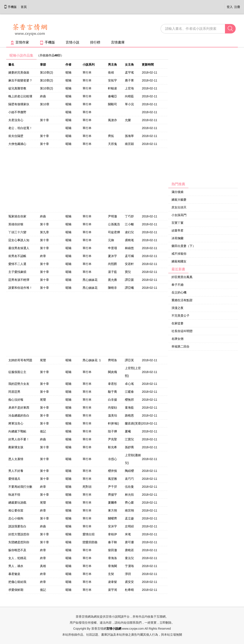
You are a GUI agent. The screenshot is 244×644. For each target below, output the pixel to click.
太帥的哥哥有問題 (20, 360)
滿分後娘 (177, 192)
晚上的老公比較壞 (20, 96)
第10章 (45, 104)
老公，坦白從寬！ (20, 128)
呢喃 (68, 72)
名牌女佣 (177, 339)
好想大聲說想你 (19, 534)
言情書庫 (118, 42)
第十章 (44, 120)
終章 (43, 256)
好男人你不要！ (19, 439)
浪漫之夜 (177, 308)
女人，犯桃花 (17, 558)
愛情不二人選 (17, 264)
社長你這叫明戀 (182, 331)
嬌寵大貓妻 (179, 200)
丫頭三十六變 (17, 232)
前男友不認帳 (17, 256)
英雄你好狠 (16, 224)
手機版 (10, 7)
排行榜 (95, 42)
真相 (43, 566)
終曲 (43, 96)
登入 (230, 7)
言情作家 (20, 42)
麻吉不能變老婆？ (20, 80)
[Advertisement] (200, 116)
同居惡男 (14, 392)
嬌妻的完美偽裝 (19, 72)
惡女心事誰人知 (19, 240)
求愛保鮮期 (16, 590)
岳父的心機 (179, 292)
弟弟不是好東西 (19, 408)
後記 (43, 431)
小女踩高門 (179, 215)
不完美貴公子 (180, 316)
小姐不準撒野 (17, 112)
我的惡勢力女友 (19, 384)
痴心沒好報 (16, 400)
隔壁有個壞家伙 (19, 104)
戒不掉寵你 (179, 254)
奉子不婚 (177, 285)
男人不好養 (16, 471)
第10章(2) (47, 72)
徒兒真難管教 (17, 88)
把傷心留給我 (17, 582)
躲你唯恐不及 (17, 550)
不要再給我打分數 (20, 487)
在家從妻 (177, 323)
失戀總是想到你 (19, 542)
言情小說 (72, 42)
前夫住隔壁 (16, 136)
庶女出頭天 (179, 207)
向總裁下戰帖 (17, 431)
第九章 (44, 232)
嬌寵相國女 (179, 261)
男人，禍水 (16, 566)
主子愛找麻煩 (17, 272)
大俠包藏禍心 (17, 144)
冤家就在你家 (17, 216)
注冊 (237, 7)
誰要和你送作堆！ (20, 288)
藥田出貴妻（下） (183, 246)
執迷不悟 (14, 495)
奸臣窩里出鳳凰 (182, 277)
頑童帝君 (177, 230)
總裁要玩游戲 (17, 503)
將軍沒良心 (16, 423)
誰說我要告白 (17, 526)
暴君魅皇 (14, 574)
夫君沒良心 (16, 120)
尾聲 (43, 360)
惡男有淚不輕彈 (19, 280)
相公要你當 (16, 510)
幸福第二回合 (180, 346)
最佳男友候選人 (19, 248)
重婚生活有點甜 (182, 300)
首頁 (24, 7)
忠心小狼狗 (16, 518)
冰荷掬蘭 (177, 238)
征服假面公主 (17, 372)
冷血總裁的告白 (19, 415)
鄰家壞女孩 (16, 447)
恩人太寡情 (16, 459)
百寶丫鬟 (177, 223)
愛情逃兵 (14, 479)
